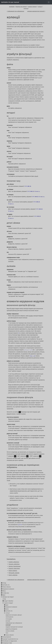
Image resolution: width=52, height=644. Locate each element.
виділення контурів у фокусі (14, 615)
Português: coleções (14, 573)
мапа (7, 609)
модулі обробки (9, 601)
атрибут (31, 316)
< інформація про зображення (15, 11)
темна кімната (10, 635)
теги (7, 633)
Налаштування (7, 637)
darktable (12, 7)
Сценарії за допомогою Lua (10, 639)
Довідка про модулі (21, 7)
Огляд (4, 583)
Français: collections (14, 564)
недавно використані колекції (14, 627)
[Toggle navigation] (49, 2)
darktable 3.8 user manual (10, 2)
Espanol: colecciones (14, 568)
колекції (8, 625)
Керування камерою (8, 589)
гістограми (9, 619)
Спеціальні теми (7, 643)
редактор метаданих (11, 629)
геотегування (9, 617)
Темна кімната (7, 587)
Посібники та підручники (10, 641)
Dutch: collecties (13, 575)
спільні (40, 7)
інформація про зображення (14, 623)
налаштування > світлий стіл (16, 387)
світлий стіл (9, 611)
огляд (4, 599)
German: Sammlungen (15, 566)
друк (7, 605)
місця (36, 176)
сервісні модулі (32, 7)
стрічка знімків (10, 631)
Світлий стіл (6, 585)
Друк (4, 595)
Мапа (4, 591)
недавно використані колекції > (36, 11)
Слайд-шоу (6, 593)
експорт (8, 621)
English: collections (14, 562)
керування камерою (11, 607)
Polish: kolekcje (13, 571)
